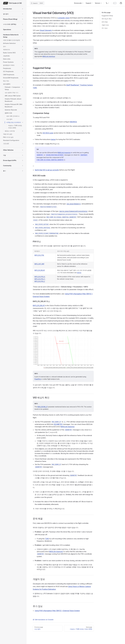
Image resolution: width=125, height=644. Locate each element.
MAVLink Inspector (64, 153)
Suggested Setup (107, 16)
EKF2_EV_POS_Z (40, 281)
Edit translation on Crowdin (43, 620)
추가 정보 (105, 28)
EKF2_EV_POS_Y (40, 279)
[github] (121, 3)
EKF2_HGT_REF (39, 264)
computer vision (64, 18)
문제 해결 (105, 22)
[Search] (37, 3)
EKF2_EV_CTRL (39, 255)
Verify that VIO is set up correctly (47, 170)
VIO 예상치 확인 (107, 19)
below (53, 139)
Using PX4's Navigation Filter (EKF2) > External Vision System (57, 611)
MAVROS (73, 122)
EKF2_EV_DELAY (40, 270)
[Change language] (108, 3)
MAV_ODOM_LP (43, 407)
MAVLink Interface (49, 56)
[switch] (115, 3)
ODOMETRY (58, 424)
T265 (47, 539)
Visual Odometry (46, 30)
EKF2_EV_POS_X (40, 277)
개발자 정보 (105, 25)
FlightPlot (38, 379)
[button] (23, 9)
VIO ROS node (48, 133)
